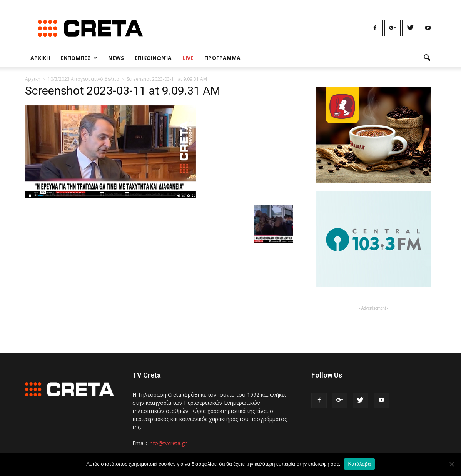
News (116, 58)
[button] (427, 58)
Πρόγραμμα (222, 58)
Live (188, 58)
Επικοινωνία (153, 58)
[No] (451, 464)
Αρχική (33, 79)
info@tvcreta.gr (168, 443)
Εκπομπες (79, 58)
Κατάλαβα (359, 464)
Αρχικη (40, 58)
